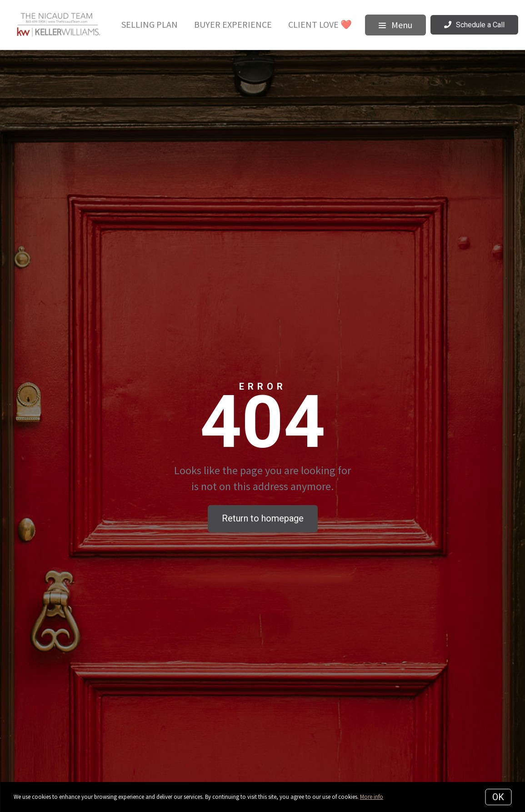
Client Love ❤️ (320, 24)
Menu (395, 25)
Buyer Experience (233, 24)
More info (372, 797)
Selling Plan (150, 24)
